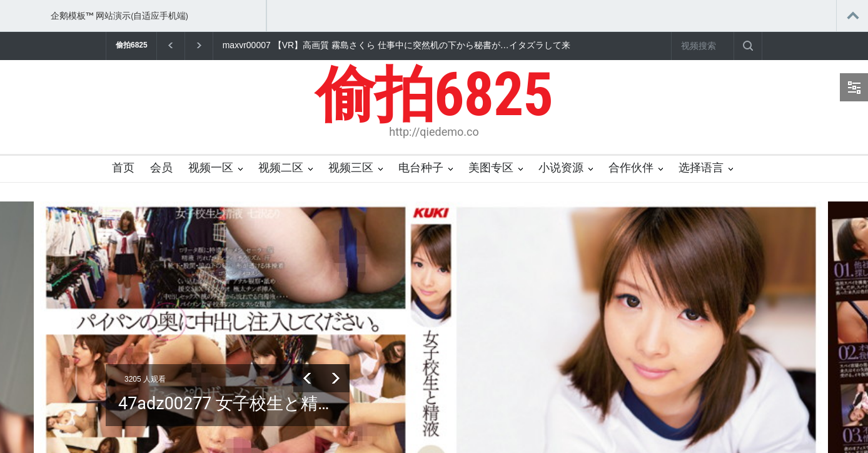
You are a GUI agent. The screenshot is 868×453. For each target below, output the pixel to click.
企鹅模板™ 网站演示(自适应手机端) (119, 16)
